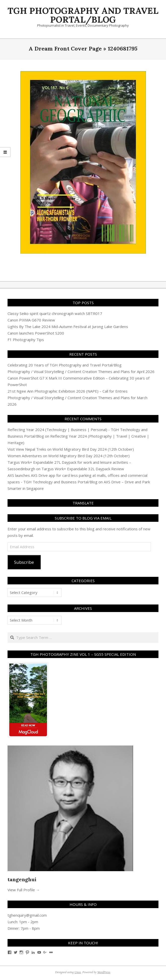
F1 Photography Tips (26, 340)
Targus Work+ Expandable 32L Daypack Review (83, 469)
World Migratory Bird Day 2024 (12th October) (93, 449)
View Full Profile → (24, 890)
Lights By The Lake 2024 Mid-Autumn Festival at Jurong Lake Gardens (68, 326)
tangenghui (22, 879)
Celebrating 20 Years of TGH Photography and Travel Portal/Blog (65, 365)
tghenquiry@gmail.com (27, 915)
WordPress (104, 972)
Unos (78, 972)
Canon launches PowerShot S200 (36, 333)
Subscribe (24, 562)
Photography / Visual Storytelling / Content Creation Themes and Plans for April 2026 (81, 371)
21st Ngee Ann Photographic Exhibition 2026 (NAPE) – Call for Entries (68, 391)
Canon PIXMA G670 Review (31, 320)
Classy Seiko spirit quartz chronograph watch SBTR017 (55, 313)
